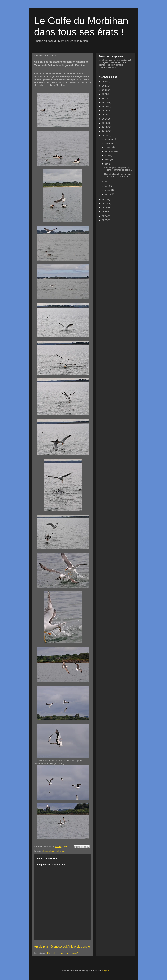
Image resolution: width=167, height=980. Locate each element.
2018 (105, 115)
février (108, 190)
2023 (105, 94)
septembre (110, 151)
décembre (110, 139)
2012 (105, 199)
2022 (105, 98)
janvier (108, 194)
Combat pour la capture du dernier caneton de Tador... (118, 169)
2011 (105, 203)
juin (107, 164)
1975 (105, 216)
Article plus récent (46, 947)
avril (107, 186)
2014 (105, 131)
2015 (105, 127)
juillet (107, 160)
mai (107, 182)
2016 (105, 123)
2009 (105, 212)
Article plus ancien (79, 947)
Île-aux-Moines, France (54, 851)
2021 (105, 102)
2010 (105, 208)
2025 (105, 86)
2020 (105, 106)
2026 (105, 82)
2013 (105, 135)
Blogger (105, 971)
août (107, 155)
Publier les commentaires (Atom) (63, 953)
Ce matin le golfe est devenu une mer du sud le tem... (118, 175)
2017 (105, 119)
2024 (105, 90)
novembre (110, 143)
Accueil (63, 947)
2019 (105, 111)
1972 (105, 220)
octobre (109, 147)
